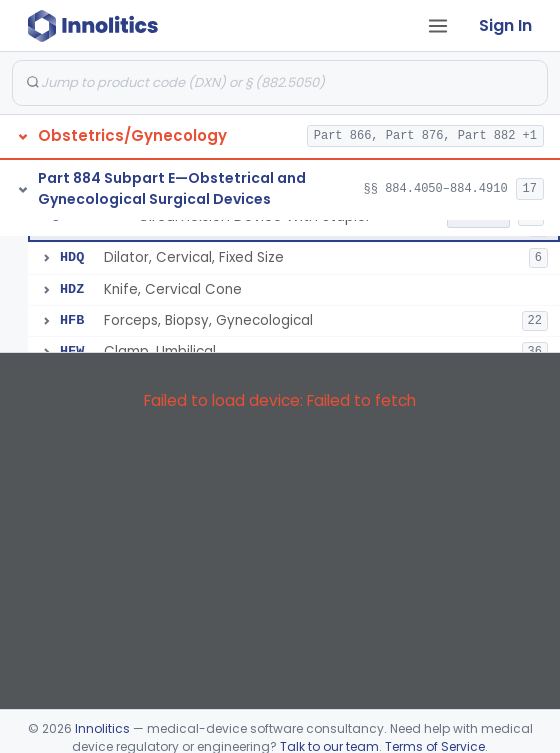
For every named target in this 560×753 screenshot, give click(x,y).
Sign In (505, 25)
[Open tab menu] (438, 26)
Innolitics (102, 728)
